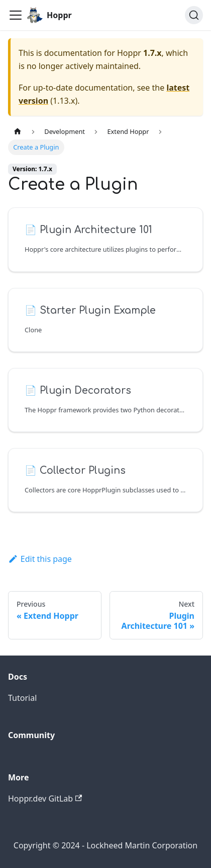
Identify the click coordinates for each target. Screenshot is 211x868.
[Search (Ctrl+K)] (194, 15)
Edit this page (40, 559)
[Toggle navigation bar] (16, 15)
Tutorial (22, 698)
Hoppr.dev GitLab (45, 799)
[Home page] (18, 132)
